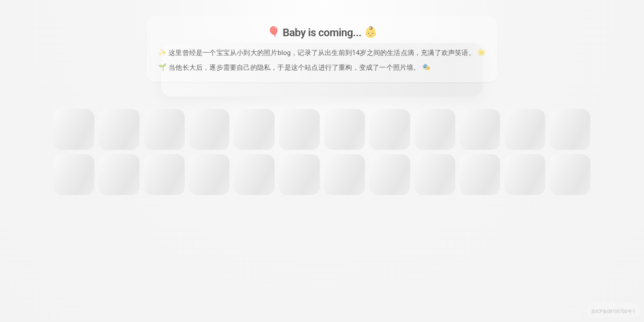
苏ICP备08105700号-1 (613, 311)
